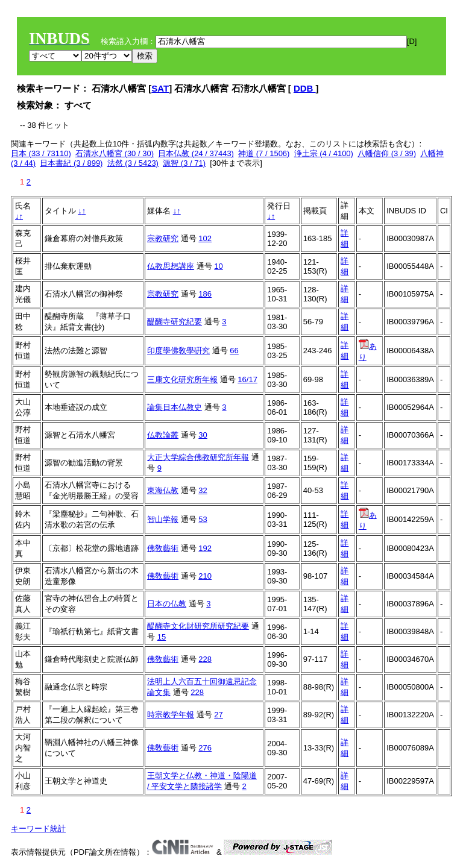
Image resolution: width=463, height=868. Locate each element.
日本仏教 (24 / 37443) (196, 153)
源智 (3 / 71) (184, 163)
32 (203, 490)
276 (205, 748)
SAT (160, 88)
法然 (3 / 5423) (133, 163)
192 (205, 548)
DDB (305, 88)
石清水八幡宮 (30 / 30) (115, 153)
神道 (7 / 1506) (264, 153)
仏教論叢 (163, 435)
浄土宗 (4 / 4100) (324, 153)
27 (218, 715)
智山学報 (163, 519)
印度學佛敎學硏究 (178, 351)
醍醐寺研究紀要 (175, 322)
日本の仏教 (167, 604)
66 (234, 351)
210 (205, 576)
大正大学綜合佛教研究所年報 (198, 457)
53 (203, 519)
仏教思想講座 (171, 266)
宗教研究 (163, 238)
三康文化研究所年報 (182, 379)
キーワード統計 (38, 829)
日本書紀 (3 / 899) (71, 163)
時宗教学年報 (171, 715)
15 (162, 637)
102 (205, 238)
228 (205, 659)
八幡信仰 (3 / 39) (387, 153)
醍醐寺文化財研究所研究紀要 (198, 626)
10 (218, 266)
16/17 (247, 379)
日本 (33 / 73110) (41, 153)
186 (205, 294)
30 (203, 435)
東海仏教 (163, 490)
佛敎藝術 (163, 548)
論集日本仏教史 (175, 407)
